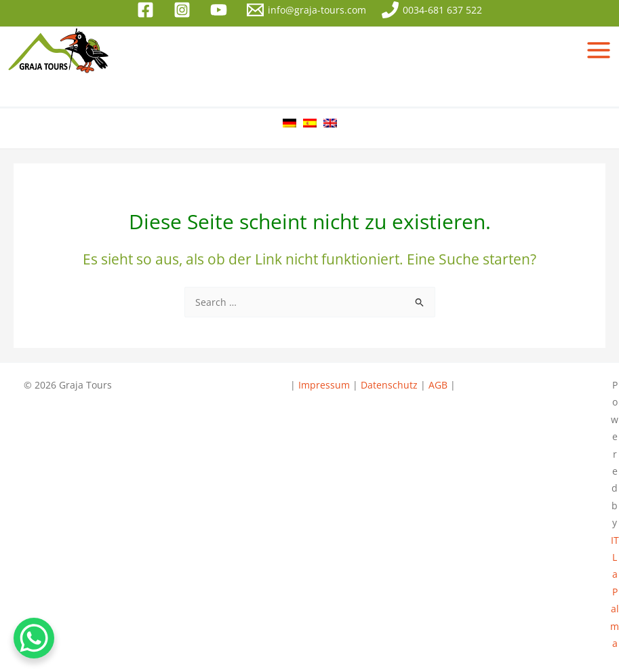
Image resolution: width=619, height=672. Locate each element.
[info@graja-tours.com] (306, 10)
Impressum (325, 385)
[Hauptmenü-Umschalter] (599, 51)
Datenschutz (389, 385)
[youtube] (221, 10)
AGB (438, 385)
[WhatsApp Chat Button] (34, 638)
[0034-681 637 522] (432, 10)
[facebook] (148, 10)
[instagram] (184, 10)
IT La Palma (615, 592)
